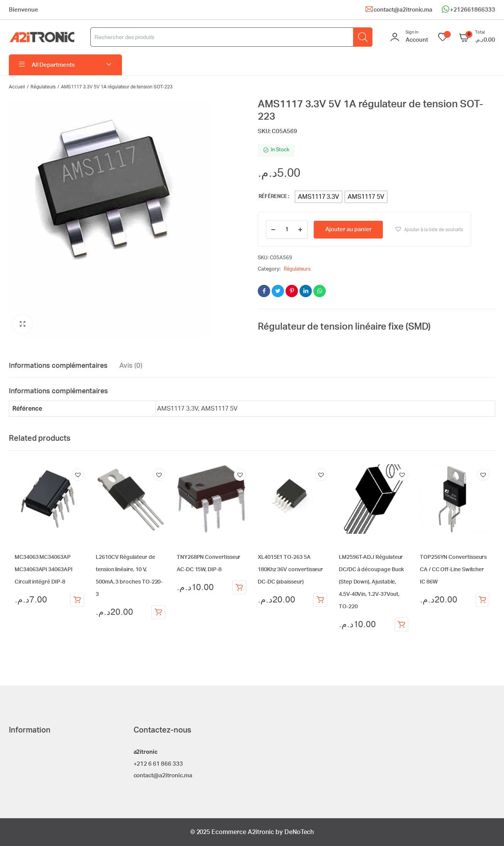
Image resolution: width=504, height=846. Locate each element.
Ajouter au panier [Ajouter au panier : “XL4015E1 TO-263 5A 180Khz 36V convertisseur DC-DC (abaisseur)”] (320, 600)
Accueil (17, 87)
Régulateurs (43, 87)
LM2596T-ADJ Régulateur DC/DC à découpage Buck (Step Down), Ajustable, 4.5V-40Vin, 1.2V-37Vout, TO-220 (371, 582)
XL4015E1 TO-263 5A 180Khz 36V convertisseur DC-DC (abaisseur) (290, 570)
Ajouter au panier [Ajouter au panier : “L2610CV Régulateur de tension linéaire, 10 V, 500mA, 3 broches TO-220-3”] (158, 612)
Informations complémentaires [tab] (58, 366)
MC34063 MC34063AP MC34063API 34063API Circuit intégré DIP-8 (44, 570)
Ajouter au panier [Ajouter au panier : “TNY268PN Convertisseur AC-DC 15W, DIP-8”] (239, 587)
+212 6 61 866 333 (158, 764)
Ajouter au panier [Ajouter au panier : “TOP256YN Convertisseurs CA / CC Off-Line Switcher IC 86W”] (482, 600)
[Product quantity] (287, 229)
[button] (22, 324)
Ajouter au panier (348, 229)
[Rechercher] (363, 37)
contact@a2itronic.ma (403, 10)
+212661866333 (473, 10)
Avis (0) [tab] (131, 366)
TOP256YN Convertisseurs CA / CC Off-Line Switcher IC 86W (453, 570)
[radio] (319, 197)
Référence (273, 197)
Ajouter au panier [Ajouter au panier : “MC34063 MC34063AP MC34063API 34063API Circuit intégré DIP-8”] (77, 600)
